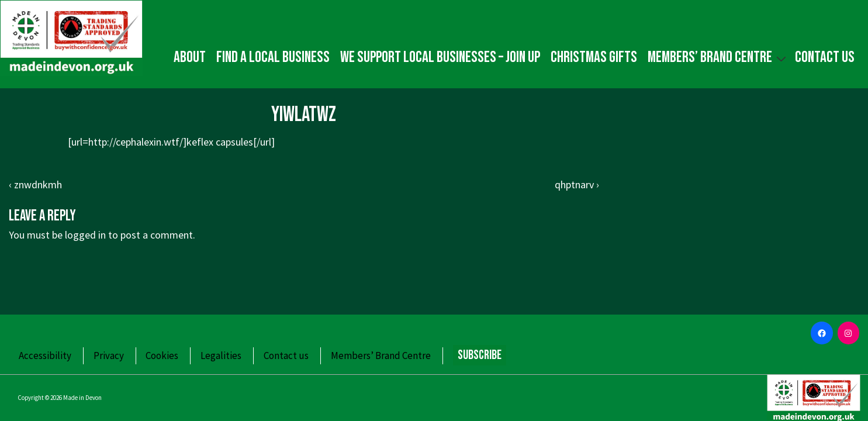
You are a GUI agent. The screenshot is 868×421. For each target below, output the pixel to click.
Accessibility (45, 356)
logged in (85, 235)
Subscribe (480, 355)
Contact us (825, 57)
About (190, 57)
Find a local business (273, 57)
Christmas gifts (594, 57)
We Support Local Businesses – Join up (440, 57)
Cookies (162, 356)
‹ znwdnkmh (35, 184)
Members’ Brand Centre (718, 57)
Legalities (221, 356)
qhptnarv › (577, 184)
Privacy (109, 356)
